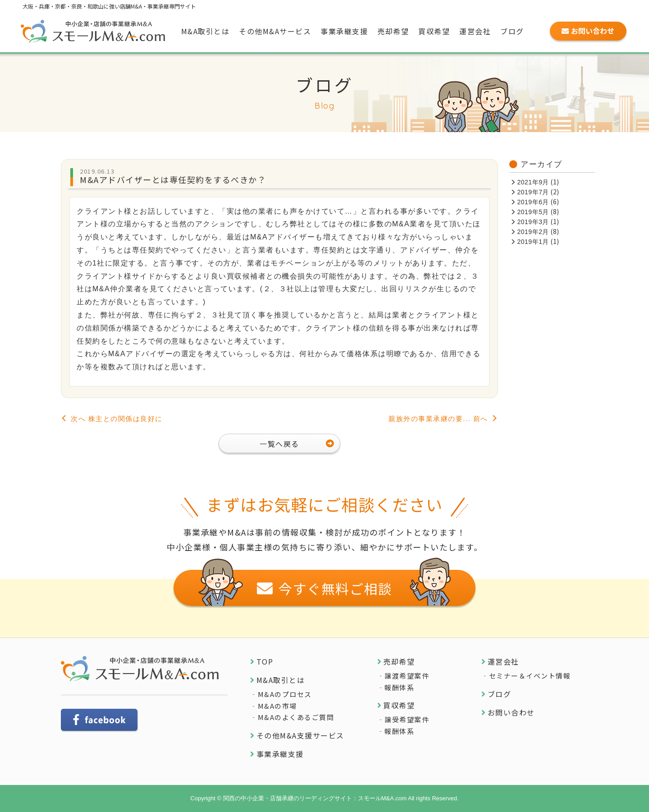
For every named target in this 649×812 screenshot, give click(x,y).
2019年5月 (533, 212)
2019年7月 (533, 192)
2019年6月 (533, 202)
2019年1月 (533, 242)
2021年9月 (533, 182)
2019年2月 (533, 232)
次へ (112, 419)
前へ (443, 419)
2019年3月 (533, 222)
